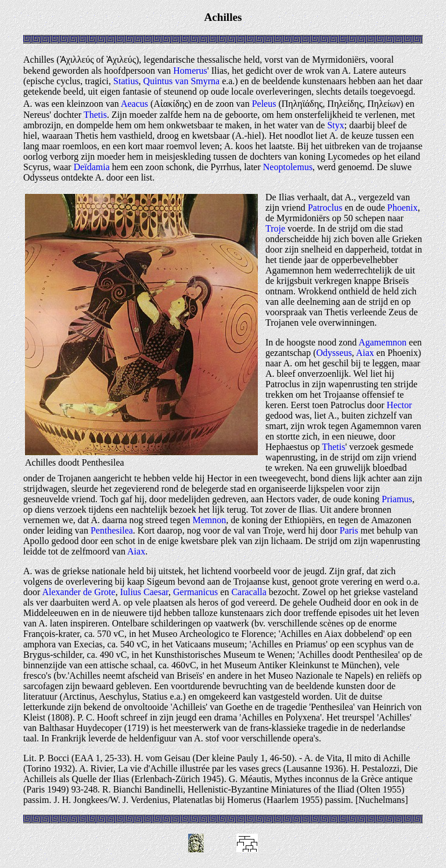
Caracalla (249, 592)
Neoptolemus (288, 167)
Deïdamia (92, 167)
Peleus (264, 104)
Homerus (190, 71)
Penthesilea (112, 530)
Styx (335, 125)
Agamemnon (382, 342)
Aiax (365, 353)
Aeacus (134, 104)
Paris (349, 530)
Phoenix (402, 208)
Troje (275, 228)
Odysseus (334, 353)
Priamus (397, 499)
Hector (400, 405)
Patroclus (325, 208)
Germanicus (195, 592)
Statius (126, 81)
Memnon (209, 520)
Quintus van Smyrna (182, 81)
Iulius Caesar (144, 592)
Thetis (95, 115)
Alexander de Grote (78, 592)
